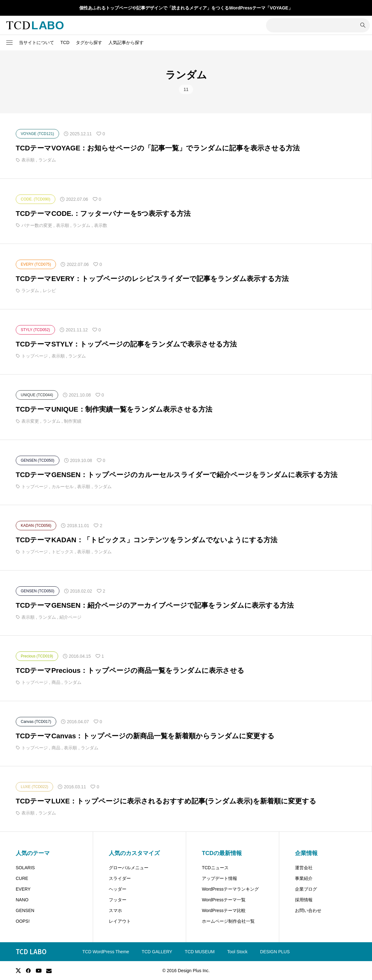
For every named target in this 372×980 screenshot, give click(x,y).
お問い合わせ (308, 910)
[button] (9, 43)
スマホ (115, 910)
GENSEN (25, 910)
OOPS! (23, 921)
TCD (65, 42)
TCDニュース (215, 868)
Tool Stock (238, 952)
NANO (22, 900)
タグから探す (89, 42)
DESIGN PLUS (275, 952)
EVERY (23, 889)
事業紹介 (304, 878)
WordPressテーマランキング (230, 889)
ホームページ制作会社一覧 (228, 921)
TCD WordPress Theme (106, 952)
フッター (118, 900)
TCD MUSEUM (200, 952)
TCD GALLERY (157, 952)
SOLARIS (25, 868)
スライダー (120, 878)
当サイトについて (36, 42)
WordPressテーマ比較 (224, 910)
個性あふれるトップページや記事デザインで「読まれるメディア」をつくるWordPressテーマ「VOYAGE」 (186, 8)
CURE (22, 878)
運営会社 (304, 868)
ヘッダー (118, 889)
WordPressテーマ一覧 (224, 900)
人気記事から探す (126, 42)
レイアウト (120, 921)
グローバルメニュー (129, 868)
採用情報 (304, 900)
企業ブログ (306, 889)
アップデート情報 (219, 878)
